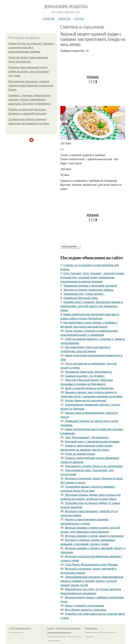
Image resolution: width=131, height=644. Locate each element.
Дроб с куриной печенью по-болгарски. (90, 388)
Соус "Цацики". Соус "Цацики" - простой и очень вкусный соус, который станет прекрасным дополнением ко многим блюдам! (92, 277)
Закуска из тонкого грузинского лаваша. (89, 290)
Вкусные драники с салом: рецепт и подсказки (94, 536)
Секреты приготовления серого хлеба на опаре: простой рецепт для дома (29, 72)
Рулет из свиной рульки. (80, 454)
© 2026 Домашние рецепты (20, 628)
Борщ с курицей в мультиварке (85, 606)
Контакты (51, 628)
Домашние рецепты (66, 7)
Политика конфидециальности (59, 632)
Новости (64, 18)
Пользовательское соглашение (68, 628)
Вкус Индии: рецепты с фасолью (86, 610)
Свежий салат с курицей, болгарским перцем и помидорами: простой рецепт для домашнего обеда (92, 306)
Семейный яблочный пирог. (81, 298)
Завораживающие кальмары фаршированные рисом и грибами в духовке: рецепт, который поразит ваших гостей (92, 581)
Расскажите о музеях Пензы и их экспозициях (94, 466)
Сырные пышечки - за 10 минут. (85, 376)
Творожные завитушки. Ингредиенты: (89, 372)
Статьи (79, 18)
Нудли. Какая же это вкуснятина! (86, 401)
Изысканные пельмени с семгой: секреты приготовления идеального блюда (31, 86)
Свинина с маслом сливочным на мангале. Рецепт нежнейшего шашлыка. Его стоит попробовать (30, 100)
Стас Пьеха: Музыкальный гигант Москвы (91, 565)
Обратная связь (91, 628)
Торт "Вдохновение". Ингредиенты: (87, 437)
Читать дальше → (71, 246)
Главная (49, 18)
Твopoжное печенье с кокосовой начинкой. (90, 286)
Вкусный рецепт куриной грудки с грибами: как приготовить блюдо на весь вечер (93, 39)
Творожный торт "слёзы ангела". (84, 294)
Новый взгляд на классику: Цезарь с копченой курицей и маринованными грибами (31, 48)
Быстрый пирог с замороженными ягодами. (92, 442)
